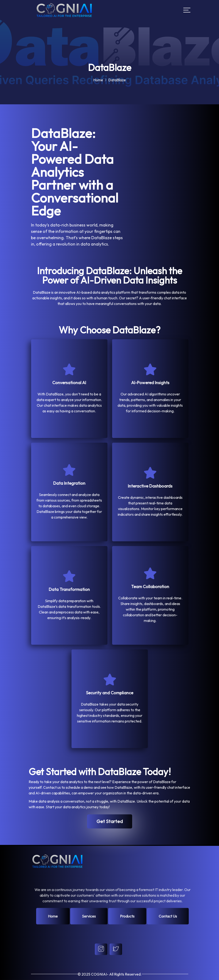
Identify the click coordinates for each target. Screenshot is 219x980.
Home (98, 80)
